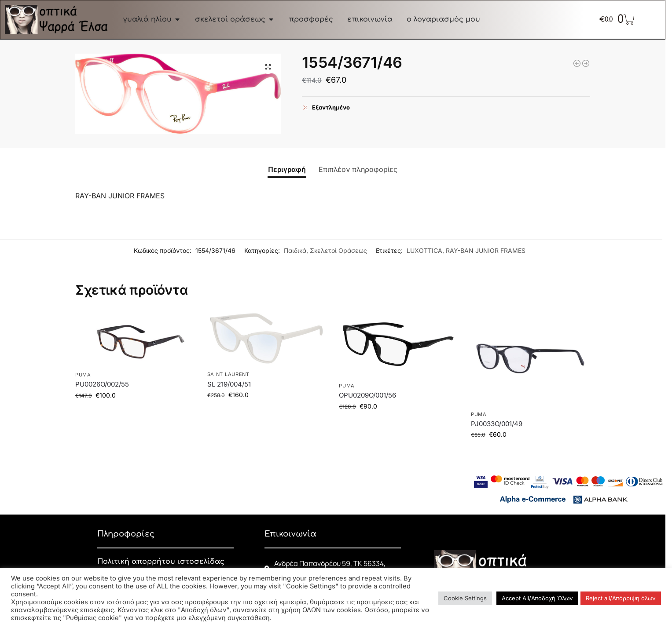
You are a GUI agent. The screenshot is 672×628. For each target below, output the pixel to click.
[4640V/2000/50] (577, 63)
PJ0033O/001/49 (497, 424)
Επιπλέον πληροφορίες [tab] (358, 169)
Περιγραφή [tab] (287, 169)
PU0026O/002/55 (102, 384)
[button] (268, 67)
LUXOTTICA (424, 250)
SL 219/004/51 (229, 384)
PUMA (83, 375)
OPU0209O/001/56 (367, 395)
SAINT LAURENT (228, 374)
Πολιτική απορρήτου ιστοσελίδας (161, 562)
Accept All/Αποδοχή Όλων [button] (537, 598)
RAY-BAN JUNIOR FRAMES (486, 250)
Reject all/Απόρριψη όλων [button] (621, 598)
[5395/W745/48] (586, 63)
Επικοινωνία (290, 534)
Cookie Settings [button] (465, 598)
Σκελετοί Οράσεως (338, 250)
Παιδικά (295, 250)
